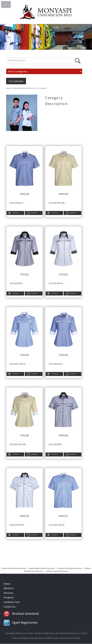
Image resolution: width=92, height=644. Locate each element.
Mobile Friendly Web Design (33, 638)
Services (8, 593)
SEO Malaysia (74, 633)
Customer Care (12, 602)
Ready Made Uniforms (23, 88)
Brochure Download (21, 614)
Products (9, 597)
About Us (9, 588)
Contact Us (10, 607)
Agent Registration (21, 623)
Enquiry (34, 213)
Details (16, 213)
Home (9, 88)
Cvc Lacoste (16, 81)
